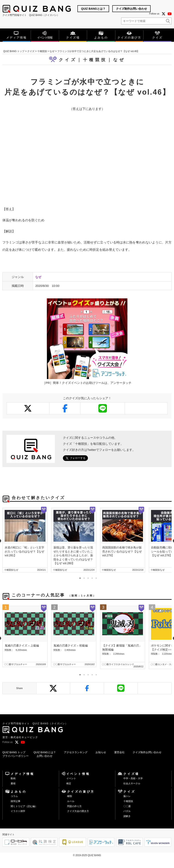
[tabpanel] (25, 540)
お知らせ (101, 752)
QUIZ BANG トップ (14, 752)
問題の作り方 (74, 806)
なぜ (119, 60)
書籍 (13, 783)
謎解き (127, 816)
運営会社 (119, 752)
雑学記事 (16, 801)
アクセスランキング (76, 752)
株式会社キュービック (24, 737)
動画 (13, 778)
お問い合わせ (45, 756)
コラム (14, 796)
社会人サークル (132, 783)
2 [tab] (83, 577)
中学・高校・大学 (133, 778)
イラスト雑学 (18, 811)
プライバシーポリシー (16, 756)
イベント (71, 778)
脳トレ (127, 796)
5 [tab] (95, 577)
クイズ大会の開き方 (78, 811)
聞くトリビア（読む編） (24, 806)
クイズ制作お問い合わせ (131, 9)
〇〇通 (127, 806)
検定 (69, 783)
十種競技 (128, 801)
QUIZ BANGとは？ (93, 9)
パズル (127, 811)
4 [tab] (91, 577)
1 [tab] (79, 577)
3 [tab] (87, 577)
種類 (70, 796)
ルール (71, 801)
